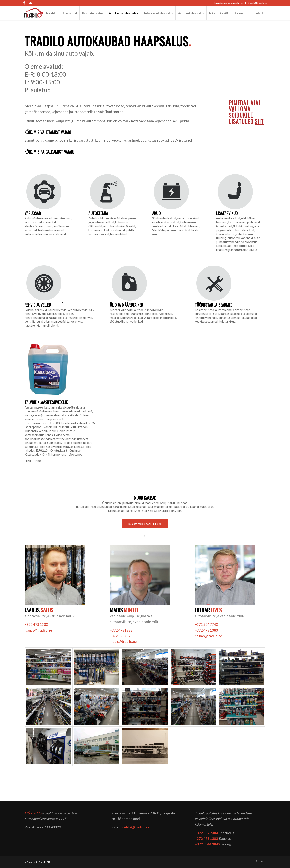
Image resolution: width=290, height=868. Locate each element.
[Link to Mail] (30, 3)
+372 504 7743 (206, 624)
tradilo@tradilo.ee (257, 3)
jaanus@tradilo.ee (38, 630)
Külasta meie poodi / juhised (229, 3)
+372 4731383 (121, 630)
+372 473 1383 (36, 624)
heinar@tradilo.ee (208, 636)
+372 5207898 (121, 636)
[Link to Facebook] (24, 3)
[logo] (34, 13)
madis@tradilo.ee (123, 642)
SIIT (259, 121)
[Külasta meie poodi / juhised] (145, 524)
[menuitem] (50, 13)
